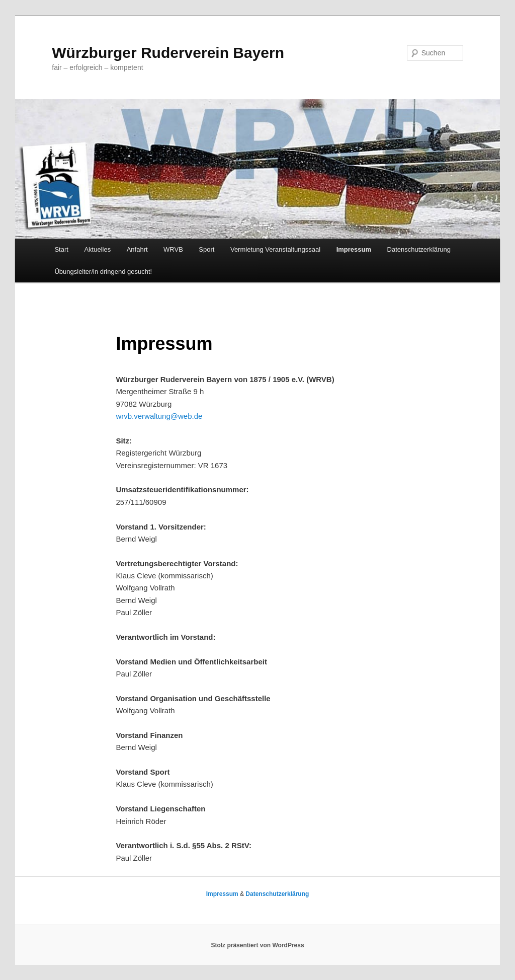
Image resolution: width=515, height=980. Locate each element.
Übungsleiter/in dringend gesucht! (103, 272)
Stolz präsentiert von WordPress (257, 945)
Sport (206, 249)
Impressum (354, 249)
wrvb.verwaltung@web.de (159, 416)
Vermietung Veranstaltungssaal (275, 249)
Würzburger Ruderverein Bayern (168, 53)
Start (61, 249)
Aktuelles (97, 249)
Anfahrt (137, 249)
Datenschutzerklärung (419, 249)
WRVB (173, 249)
